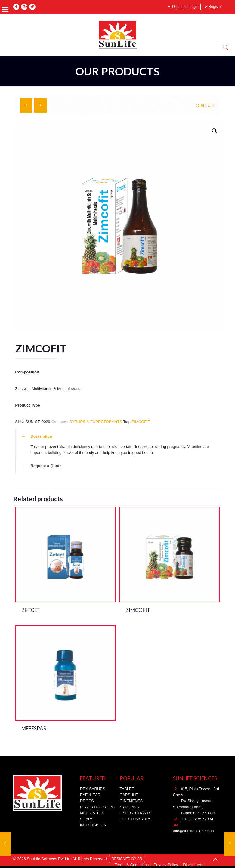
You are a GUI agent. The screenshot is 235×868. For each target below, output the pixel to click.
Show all (205, 106)
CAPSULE (129, 795)
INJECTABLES (93, 825)
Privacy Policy (166, 865)
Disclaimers (193, 865)
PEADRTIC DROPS (97, 807)
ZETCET (31, 610)
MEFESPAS (34, 728)
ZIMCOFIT (141, 422)
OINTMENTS (131, 801)
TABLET (127, 789)
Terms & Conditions (132, 865)
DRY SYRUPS (93, 789)
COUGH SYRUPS (136, 819)
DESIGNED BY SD (127, 859)
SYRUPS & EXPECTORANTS (96, 422)
